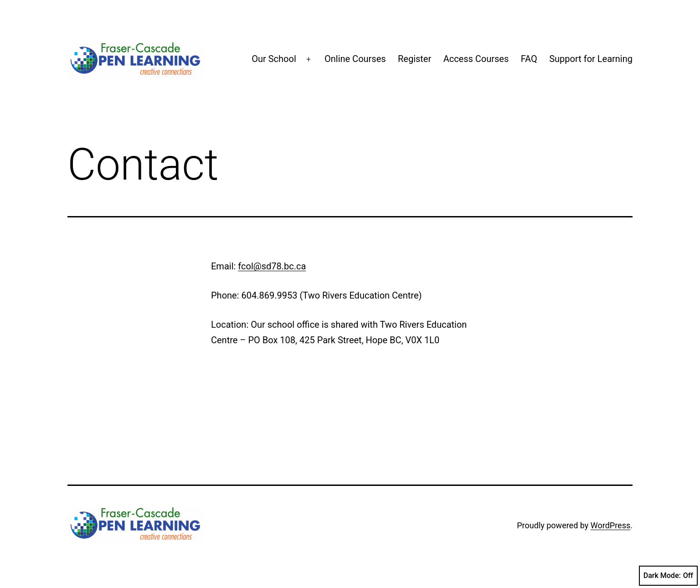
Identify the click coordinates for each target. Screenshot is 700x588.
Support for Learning (591, 59)
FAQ (529, 59)
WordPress (610, 525)
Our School (274, 59)
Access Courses (476, 59)
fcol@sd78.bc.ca (272, 266)
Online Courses (355, 59)
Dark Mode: (668, 576)
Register (414, 59)
